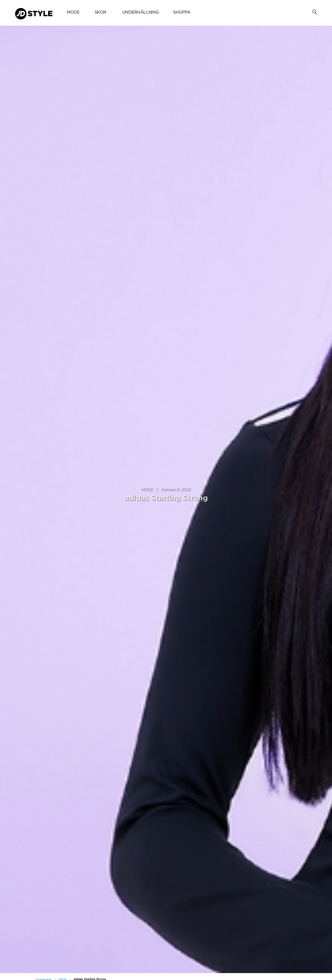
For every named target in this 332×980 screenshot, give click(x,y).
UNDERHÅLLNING (141, 12)
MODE (73, 12)
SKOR (100, 12)
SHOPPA (182, 12)
